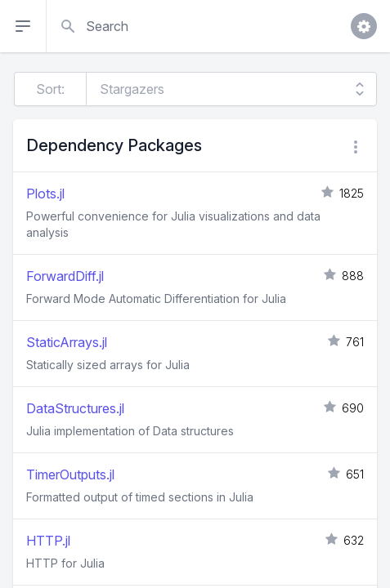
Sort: (50, 89)
